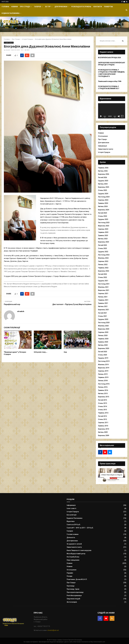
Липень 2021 (103, 297)
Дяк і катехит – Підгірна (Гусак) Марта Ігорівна (72, 304)
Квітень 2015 (103, 393)
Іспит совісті (71, 508)
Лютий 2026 (102, 177)
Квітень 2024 (103, 206)
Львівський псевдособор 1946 (110, 81)
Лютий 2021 (102, 313)
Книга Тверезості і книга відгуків (79, 550)
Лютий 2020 (102, 352)
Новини (15, 7)
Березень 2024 (104, 210)
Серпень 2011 (103, 423)
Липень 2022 (103, 265)
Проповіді (71, 586)
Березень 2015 (104, 397)
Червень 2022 (103, 268)
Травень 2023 (103, 235)
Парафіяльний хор (12, 304)
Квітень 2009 (103, 432)
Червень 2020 (103, 339)
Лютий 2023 (102, 245)
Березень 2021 (104, 310)
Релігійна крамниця (74, 595)
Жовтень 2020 (103, 326)
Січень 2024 (102, 216)
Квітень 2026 (103, 171)
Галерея (38, 7)
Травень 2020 (103, 342)
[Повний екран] (122, 116)
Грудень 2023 (103, 219)
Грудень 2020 (103, 319)
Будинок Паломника (11, 13)
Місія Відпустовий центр (76, 554)
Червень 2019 (103, 377)
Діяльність (71, 537)
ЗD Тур (48, 7)
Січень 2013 (102, 410)
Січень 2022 (102, 277)
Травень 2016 (103, 390)
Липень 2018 (103, 381)
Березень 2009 (104, 435)
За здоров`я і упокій (74, 544)
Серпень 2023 (103, 229)
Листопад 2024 (104, 197)
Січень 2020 (102, 355)
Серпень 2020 (103, 332)
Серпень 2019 (103, 371)
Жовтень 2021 (103, 287)
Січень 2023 (102, 248)
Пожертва (108, 7)
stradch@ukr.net (53, 630)
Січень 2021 (102, 316)
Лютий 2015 (102, 400)
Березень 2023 (104, 242)
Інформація (102, 146)
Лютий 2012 (102, 416)
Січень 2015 (102, 403)
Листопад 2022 (104, 255)
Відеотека (71, 521)
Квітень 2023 (103, 239)
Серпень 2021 (103, 293)
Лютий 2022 (102, 274)
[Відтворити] (101, 116)
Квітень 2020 (103, 345)
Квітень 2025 (103, 184)
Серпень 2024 (103, 200)
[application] (112, 111)
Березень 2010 (104, 429)
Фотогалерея (72, 602)
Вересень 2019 (104, 368)
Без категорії (72, 515)
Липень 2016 (103, 387)
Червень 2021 (103, 300)
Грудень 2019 (103, 358)
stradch (8, 50)
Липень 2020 (103, 335)
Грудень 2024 (103, 194)
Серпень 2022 (103, 261)
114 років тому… (40, 352)
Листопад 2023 (104, 223)
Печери (69, 576)
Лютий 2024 (102, 213)
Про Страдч (25, 7)
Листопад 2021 (104, 284)
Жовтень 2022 (103, 258)
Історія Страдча (9, 43)
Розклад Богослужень (81, 7)
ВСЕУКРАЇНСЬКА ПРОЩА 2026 (109, 58)
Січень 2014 (102, 406)
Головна (5, 7)
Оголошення (103, 136)
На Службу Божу (73, 557)
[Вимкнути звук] (119, 116)
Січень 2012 (102, 419)
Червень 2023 (103, 232)
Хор (65, 352)
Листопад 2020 (104, 323)
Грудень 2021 (103, 281)
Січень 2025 (102, 190)
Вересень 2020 (104, 329)
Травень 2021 (103, 303)
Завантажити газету (106, 149)
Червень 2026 (103, 168)
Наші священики (73, 560)
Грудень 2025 (103, 181)
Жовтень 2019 (103, 365)
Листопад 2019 (104, 361)
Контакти (98, 7)
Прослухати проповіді (75, 592)
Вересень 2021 (104, 290)
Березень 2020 (104, 348)
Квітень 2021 (103, 306)
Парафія (70, 573)
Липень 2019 (103, 374)
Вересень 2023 (104, 226)
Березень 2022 (104, 271)
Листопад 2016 (104, 384)
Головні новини (73, 534)
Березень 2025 (104, 187)
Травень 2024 (103, 203)
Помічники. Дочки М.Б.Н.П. (77, 579)
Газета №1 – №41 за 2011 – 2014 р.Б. (80, 528)
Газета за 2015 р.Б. (74, 525)
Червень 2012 (103, 413)
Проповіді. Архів (73, 589)
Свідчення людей (73, 599)
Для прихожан (61, 7)
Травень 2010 (103, 426)
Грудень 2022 (103, 252)
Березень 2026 (104, 174)
